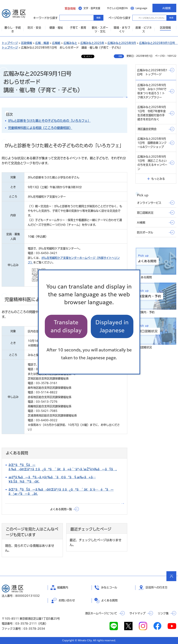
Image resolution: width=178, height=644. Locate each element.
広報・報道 (42, 43)
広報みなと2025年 (92, 43)
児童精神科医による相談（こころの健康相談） (40, 128)
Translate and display (66, 326)
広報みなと (70, 43)
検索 (171, 18)
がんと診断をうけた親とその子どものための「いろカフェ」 (49, 121)
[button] (68, 8)
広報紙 (56, 43)
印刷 (120, 56)
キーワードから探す (63, 18)
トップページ (10, 43)
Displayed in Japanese (112, 326)
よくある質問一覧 (61, 509)
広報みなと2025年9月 (122, 43)
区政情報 (27, 43)
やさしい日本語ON (117, 8)
